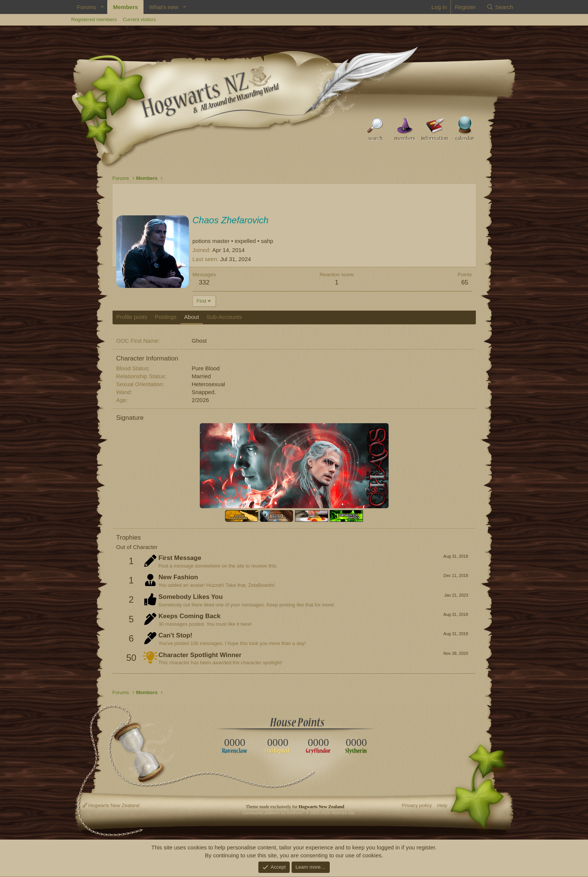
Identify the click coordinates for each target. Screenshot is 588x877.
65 (465, 282)
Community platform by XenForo (299, 813)
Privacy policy (417, 805)
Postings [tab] (166, 317)
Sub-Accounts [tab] (224, 317)
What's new (164, 7)
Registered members (94, 19)
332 (204, 282)
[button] (102, 7)
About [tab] (192, 317)
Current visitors (139, 19)
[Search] (500, 7)
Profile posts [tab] (132, 317)
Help (442, 805)
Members (125, 7)
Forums (87, 7)
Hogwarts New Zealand (111, 805)
